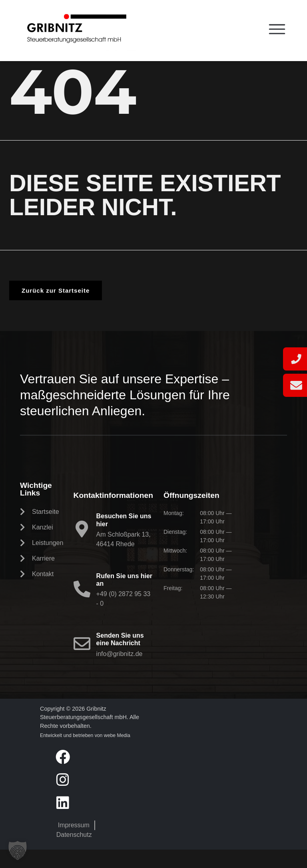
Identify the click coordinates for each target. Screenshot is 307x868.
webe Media (117, 754)
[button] (18, 850)
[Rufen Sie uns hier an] (82, 607)
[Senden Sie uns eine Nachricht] (82, 662)
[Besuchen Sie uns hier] (82, 547)
